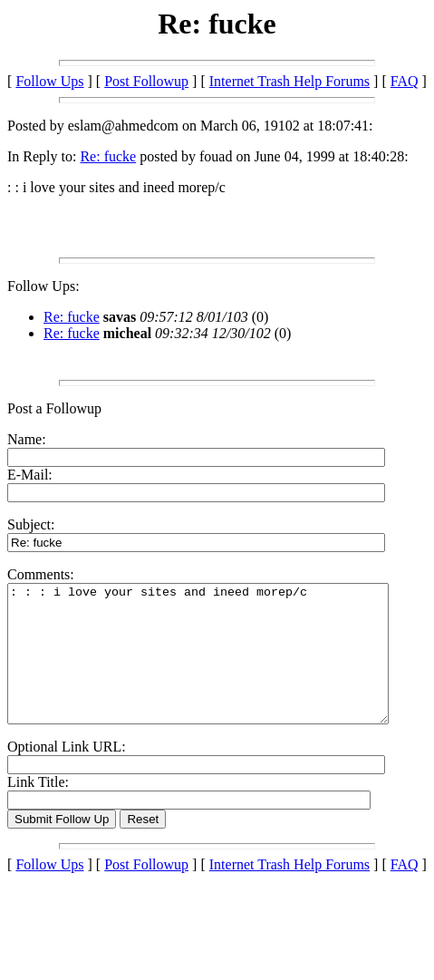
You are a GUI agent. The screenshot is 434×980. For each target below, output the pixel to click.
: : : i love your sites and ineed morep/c (221, 667)
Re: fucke (108, 156)
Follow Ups (49, 81)
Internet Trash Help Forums (289, 81)
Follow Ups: (43, 286)
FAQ (405, 81)
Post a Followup (54, 408)
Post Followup (146, 81)
